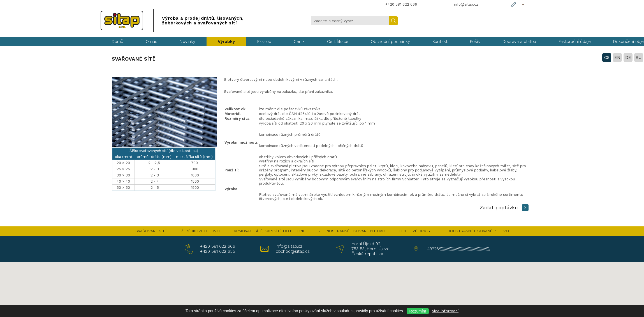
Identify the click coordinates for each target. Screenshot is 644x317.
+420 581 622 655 (218, 251)
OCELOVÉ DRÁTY (415, 231)
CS (506, 20)
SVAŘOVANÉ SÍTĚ (151, 231)
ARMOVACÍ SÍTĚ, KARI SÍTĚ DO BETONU (270, 231)
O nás (151, 42)
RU (538, 20)
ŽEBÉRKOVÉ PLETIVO (200, 231)
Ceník (299, 42)
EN (517, 20)
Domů (118, 42)
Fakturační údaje (575, 42)
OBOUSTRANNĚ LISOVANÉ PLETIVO (477, 231)
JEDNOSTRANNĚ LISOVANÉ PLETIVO (352, 231)
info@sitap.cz (289, 246)
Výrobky (226, 42)
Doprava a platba (519, 42)
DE (528, 20)
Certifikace (338, 42)
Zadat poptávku (499, 208)
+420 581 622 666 (218, 246)
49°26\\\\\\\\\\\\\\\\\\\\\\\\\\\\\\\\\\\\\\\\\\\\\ (457, 249)
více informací (445, 311)
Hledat (393, 21)
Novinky (187, 42)
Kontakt (440, 42)
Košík (475, 42)
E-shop (264, 42)
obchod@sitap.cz (293, 251)
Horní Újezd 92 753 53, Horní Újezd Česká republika (370, 249)
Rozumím (418, 311)
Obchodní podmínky (390, 42)
